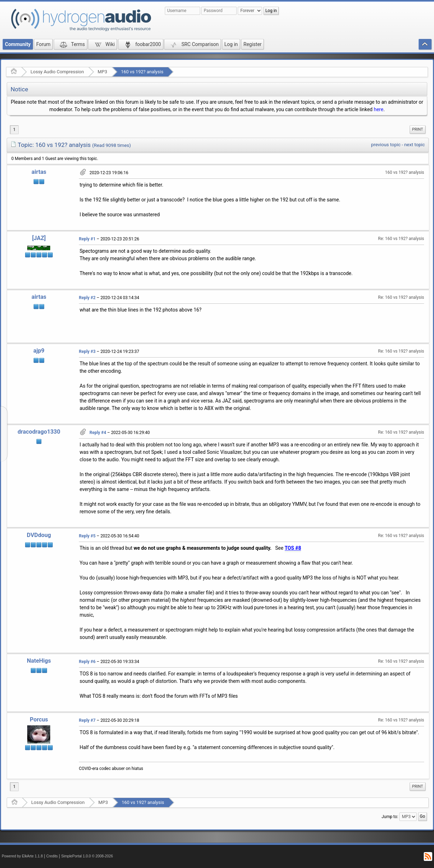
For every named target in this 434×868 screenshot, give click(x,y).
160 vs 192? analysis (142, 72)
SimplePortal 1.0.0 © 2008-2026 (87, 856)
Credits (52, 856)
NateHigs (39, 661)
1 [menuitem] (14, 130)
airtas (39, 172)
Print (418, 129)
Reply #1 (87, 239)
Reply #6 (87, 662)
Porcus (39, 719)
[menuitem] (418, 130)
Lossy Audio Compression (57, 72)
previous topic (386, 145)
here (379, 109)
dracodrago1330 (39, 432)
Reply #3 (87, 352)
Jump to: (390, 817)
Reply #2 (87, 298)
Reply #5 (87, 536)
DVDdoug (39, 535)
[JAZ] (39, 238)
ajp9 (39, 351)
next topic (415, 145)
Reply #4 (98, 433)
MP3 (102, 72)
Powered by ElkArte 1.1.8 (22, 856)
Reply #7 (87, 720)
